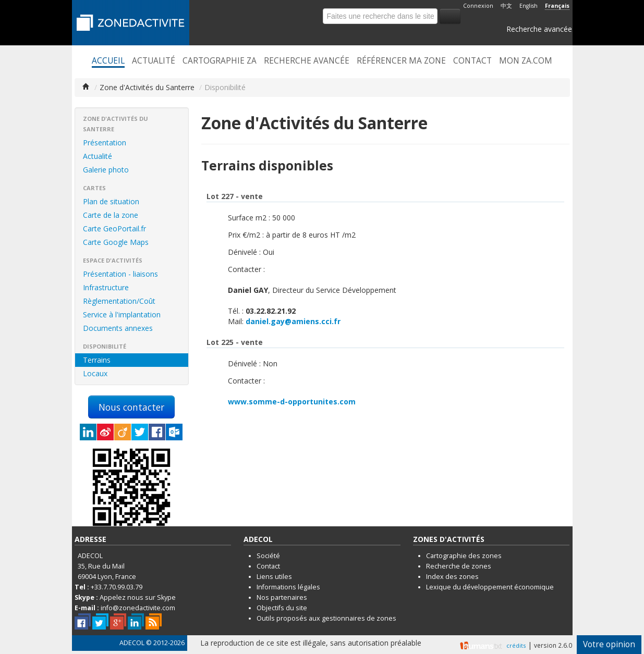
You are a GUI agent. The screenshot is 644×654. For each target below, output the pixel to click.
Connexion (478, 6)
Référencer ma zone (401, 61)
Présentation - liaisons (120, 274)
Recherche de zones (459, 566)
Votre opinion (609, 644)
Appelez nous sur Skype (138, 597)
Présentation (105, 143)
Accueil (108, 61)
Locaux (95, 373)
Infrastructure (106, 287)
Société (268, 556)
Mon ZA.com (526, 61)
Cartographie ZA (220, 61)
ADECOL (132, 643)
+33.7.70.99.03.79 (117, 587)
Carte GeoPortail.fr (114, 229)
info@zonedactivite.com (138, 608)
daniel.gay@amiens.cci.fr (293, 321)
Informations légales (288, 587)
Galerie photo (106, 170)
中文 (506, 6)
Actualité (154, 61)
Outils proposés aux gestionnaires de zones (326, 618)
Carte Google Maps (116, 242)
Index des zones (452, 577)
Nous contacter (131, 407)
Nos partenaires (282, 597)
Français (557, 6)
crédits (516, 645)
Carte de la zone (111, 215)
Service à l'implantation (122, 314)
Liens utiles (274, 577)
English (528, 6)
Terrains (97, 360)
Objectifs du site (282, 608)
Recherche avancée (539, 29)
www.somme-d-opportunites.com (292, 402)
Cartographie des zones (464, 556)
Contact (472, 61)
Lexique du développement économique (490, 587)
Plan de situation (111, 201)
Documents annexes (118, 328)
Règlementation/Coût (119, 301)
